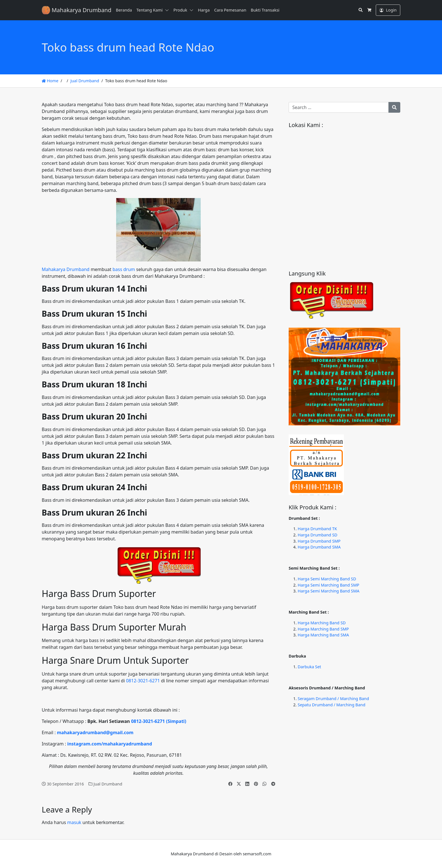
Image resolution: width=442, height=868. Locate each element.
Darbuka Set (309, 667)
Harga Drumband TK (317, 529)
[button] (168, 10)
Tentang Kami (150, 10)
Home (50, 81)
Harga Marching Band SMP (323, 629)
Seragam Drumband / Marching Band (333, 699)
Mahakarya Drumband (66, 269)
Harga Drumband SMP (319, 541)
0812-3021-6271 (143, 681)
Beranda (124, 10)
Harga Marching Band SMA (323, 635)
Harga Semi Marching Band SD (327, 579)
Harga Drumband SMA (319, 547)
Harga (204, 10)
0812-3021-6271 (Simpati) (159, 721)
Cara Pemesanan (230, 10)
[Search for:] (339, 107)
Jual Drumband (85, 81)
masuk (74, 822)
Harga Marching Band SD (322, 623)
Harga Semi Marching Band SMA (329, 591)
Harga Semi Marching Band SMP (328, 585)
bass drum (124, 269)
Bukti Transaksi (265, 10)
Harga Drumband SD (318, 535)
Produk (180, 10)
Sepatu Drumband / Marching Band (331, 705)
